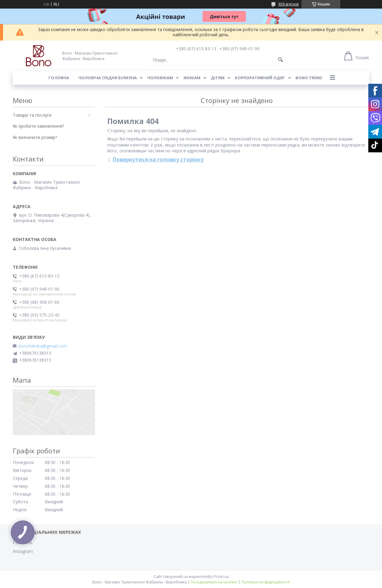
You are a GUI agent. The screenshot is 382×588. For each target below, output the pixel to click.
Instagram (23, 551)
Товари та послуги (32, 115)
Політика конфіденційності (266, 582)
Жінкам (192, 78)
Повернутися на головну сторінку (158, 159)
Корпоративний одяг (260, 78)
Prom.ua (221, 577)
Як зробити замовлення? (38, 126)
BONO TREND (309, 78)
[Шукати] (281, 60)
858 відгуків (288, 4)
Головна (59, 78)
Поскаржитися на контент (214, 582)
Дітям (218, 78)
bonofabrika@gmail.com (43, 346)
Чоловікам (160, 78)
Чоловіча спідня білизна (108, 78)
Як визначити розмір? (35, 137)
